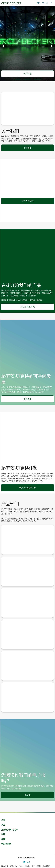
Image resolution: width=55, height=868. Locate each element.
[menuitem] (38, 3)
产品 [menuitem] (3, 825)
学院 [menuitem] (3, 834)
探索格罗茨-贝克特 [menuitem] (9, 830)
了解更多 (28, 148)
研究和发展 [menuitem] (6, 844)
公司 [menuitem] (3, 820)
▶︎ (53, 46)
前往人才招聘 (28, 201)
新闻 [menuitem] (3, 839)
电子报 (28, 795)
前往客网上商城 (28, 307)
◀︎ (4, 46)
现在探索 (28, 74)
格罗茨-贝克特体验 (28, 488)
